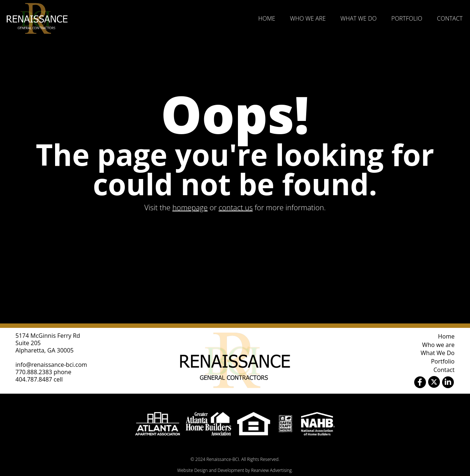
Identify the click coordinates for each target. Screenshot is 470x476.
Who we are (308, 18)
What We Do (359, 18)
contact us (236, 207)
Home (267, 18)
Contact (450, 18)
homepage (190, 207)
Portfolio (407, 18)
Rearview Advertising (272, 470)
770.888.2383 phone (43, 372)
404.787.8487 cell (39, 379)
